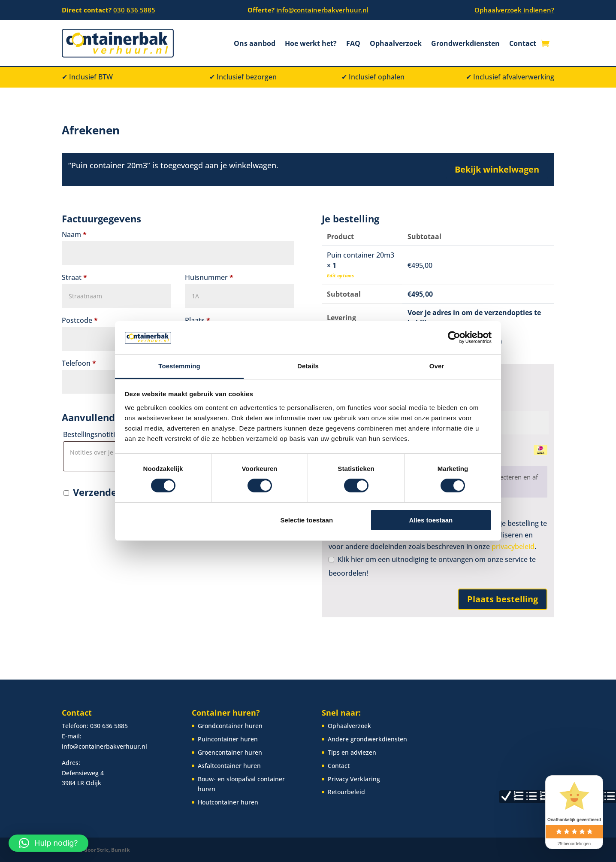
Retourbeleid (346, 792)
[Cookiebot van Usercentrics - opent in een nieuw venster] (454, 337)
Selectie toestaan (307, 520)
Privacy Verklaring (354, 779)
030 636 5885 (134, 10)
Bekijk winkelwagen (497, 169)
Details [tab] (308, 366)
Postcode (80, 320)
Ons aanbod (255, 44)
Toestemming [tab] (179, 366)
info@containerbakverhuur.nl (322, 10)
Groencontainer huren (230, 752)
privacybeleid (513, 546)
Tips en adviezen (352, 752)
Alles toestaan (431, 520)
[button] (48, 843)
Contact (523, 44)
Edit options (340, 275)
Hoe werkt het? (311, 44)
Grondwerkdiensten (465, 44)
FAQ (353, 44)
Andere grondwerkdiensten (367, 739)
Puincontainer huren (228, 739)
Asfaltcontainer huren (229, 765)
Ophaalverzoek (396, 44)
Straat (74, 277)
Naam (74, 234)
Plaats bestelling (503, 599)
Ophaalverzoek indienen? (514, 10)
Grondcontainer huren (230, 726)
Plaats (198, 320)
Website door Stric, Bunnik (96, 849)
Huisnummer (209, 277)
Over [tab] (437, 366)
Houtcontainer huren (228, 802)
